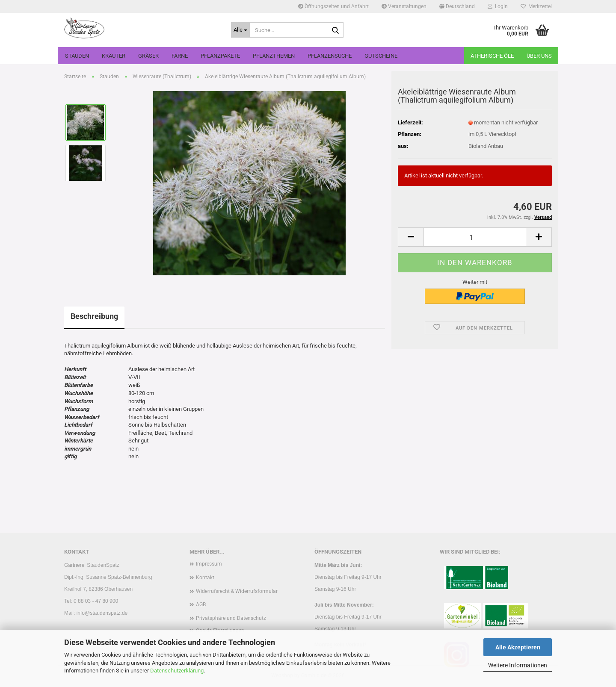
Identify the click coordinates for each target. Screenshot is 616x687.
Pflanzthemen (274, 56)
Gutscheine (381, 56)
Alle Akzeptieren (518, 647)
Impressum (209, 564)
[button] (457, 6)
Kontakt (205, 578)
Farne (180, 56)
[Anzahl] (475, 237)
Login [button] (498, 6)
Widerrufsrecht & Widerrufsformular (237, 591)
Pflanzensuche (330, 56)
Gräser (148, 56)
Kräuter (114, 56)
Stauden (77, 56)
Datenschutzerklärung (177, 671)
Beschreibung (94, 316)
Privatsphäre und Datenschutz (231, 618)
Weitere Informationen (518, 665)
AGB (201, 604)
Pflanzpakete (220, 56)
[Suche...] (240, 30)
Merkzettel (536, 6)
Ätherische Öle (492, 56)
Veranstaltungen (404, 6)
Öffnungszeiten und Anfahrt (333, 6)
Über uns (539, 56)
